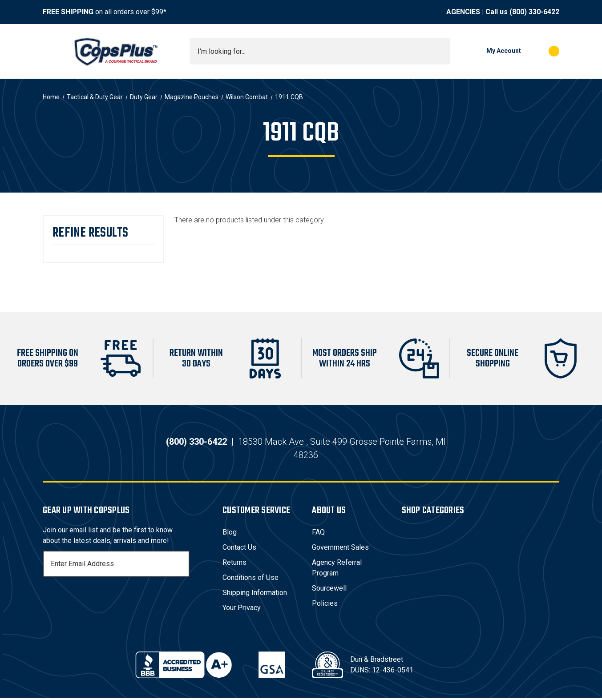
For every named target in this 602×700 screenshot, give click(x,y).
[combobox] (320, 51)
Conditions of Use (250, 580)
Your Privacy (242, 610)
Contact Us (239, 549)
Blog (230, 534)
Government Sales (340, 549)
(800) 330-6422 (534, 12)
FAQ (318, 534)
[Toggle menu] (51, 51)
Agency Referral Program (337, 570)
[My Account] (490, 51)
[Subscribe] (182, 566)
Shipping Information (255, 595)
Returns (234, 565)
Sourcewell (329, 590)
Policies (325, 605)
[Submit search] (440, 51)
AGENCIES (463, 12)
